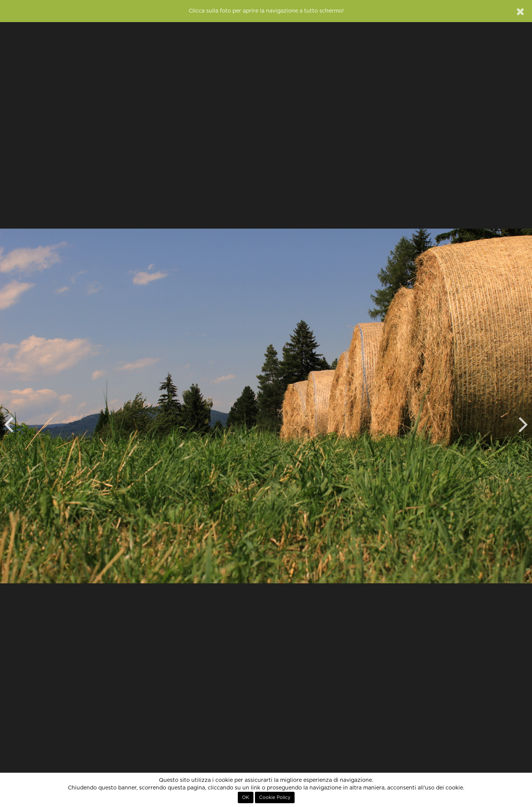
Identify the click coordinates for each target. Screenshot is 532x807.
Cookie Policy (275, 797)
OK (246, 797)
